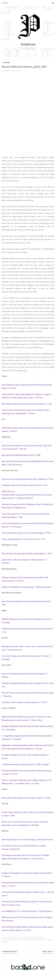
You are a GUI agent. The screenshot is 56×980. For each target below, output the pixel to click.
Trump (5, 942)
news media (41, 940)
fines (24, 938)
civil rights (7, 938)
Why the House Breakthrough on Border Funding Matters (27, 554)
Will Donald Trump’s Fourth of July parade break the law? (27, 404)
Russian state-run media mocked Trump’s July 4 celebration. (27, 479)
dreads (17, 938)
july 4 (21, 940)
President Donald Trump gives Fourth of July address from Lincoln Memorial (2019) (27, 495)
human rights (38, 938)
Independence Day (10, 940)
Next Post (49, 951)
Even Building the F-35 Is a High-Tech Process (27, 911)
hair (29, 938)
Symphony (28, 44)
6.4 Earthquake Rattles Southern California (25, 764)
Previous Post (10, 951)
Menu (5, 3)
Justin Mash (30, 940)
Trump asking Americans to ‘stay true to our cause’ (23, 539)
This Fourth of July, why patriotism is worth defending (26, 533)
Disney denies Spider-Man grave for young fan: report (26, 798)
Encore (7, 62)
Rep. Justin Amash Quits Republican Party (21, 455)
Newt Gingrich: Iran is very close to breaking (27, 840)
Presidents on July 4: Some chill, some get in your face (24, 485)
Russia (50, 940)
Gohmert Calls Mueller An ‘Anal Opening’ (26, 587)
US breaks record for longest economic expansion (24, 702)
